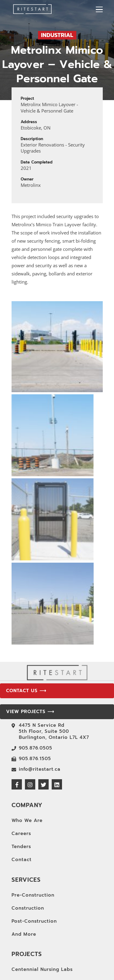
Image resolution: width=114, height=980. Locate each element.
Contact (22, 822)
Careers (21, 796)
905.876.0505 (36, 710)
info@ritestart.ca (40, 731)
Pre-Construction (33, 857)
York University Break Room (47, 945)
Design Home (28, 958)
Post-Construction (34, 883)
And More (24, 896)
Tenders (21, 809)
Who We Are (27, 783)
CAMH (19, 971)
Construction (28, 870)
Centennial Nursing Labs (42, 931)
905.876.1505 (35, 721)
